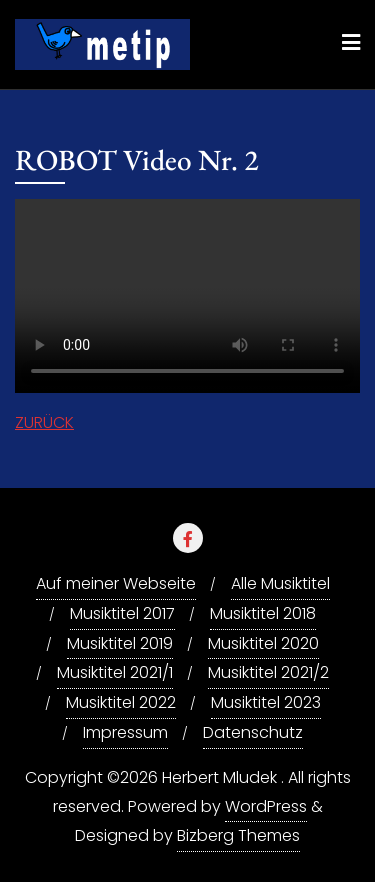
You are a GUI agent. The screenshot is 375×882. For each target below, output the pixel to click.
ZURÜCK (44, 422)
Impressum (125, 732)
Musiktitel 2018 (263, 613)
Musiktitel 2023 (266, 702)
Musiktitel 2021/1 (115, 672)
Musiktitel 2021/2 (268, 672)
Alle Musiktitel (280, 583)
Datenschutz (253, 732)
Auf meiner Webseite (116, 583)
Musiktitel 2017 (122, 613)
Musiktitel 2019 (120, 643)
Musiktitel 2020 (263, 643)
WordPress (266, 806)
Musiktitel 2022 (121, 702)
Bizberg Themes (238, 835)
